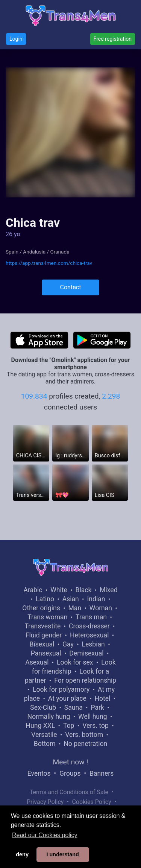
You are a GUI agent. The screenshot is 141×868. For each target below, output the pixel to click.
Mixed (108, 590)
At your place (67, 698)
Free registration (113, 39)
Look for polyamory (61, 689)
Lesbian (93, 644)
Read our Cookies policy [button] (45, 835)
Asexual (37, 662)
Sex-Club (43, 708)
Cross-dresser (89, 626)
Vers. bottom (84, 735)
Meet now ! (71, 762)
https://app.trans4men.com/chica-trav (49, 263)
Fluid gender (44, 635)
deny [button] (22, 854)
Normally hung (49, 717)
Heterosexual (89, 635)
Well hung (93, 717)
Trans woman (47, 617)
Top (69, 726)
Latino (45, 599)
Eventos (39, 773)
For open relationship (85, 680)
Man (75, 608)
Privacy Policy (45, 802)
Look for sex (75, 662)
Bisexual (42, 644)
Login (16, 39)
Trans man (91, 617)
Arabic (33, 590)
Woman (101, 608)
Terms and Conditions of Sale (69, 792)
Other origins (41, 608)
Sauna (74, 708)
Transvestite (42, 626)
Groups (70, 773)
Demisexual (86, 653)
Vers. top (96, 726)
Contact (71, 287)
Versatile (44, 735)
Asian (71, 599)
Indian (96, 599)
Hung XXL (40, 726)
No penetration (85, 744)
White (59, 590)
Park (97, 708)
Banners (102, 773)
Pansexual (46, 653)
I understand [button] (62, 854)
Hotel (102, 698)
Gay (68, 644)
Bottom (45, 744)
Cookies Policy (91, 802)
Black (84, 590)
